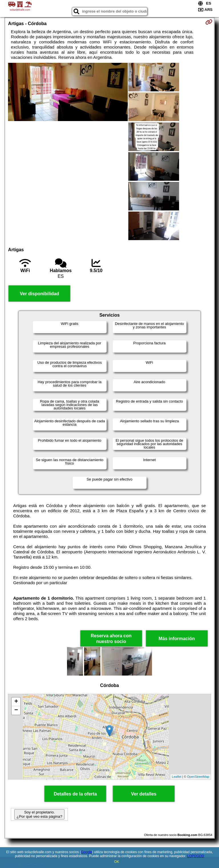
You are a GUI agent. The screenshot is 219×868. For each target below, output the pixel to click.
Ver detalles (144, 794)
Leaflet (177, 777)
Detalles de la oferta (75, 794)
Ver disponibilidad (39, 294)
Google (87, 852)
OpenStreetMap (198, 777)
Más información (177, 639)
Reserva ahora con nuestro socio (111, 638)
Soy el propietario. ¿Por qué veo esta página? (39, 814)
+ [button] (16, 702)
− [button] (16, 710)
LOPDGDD (196, 856)
